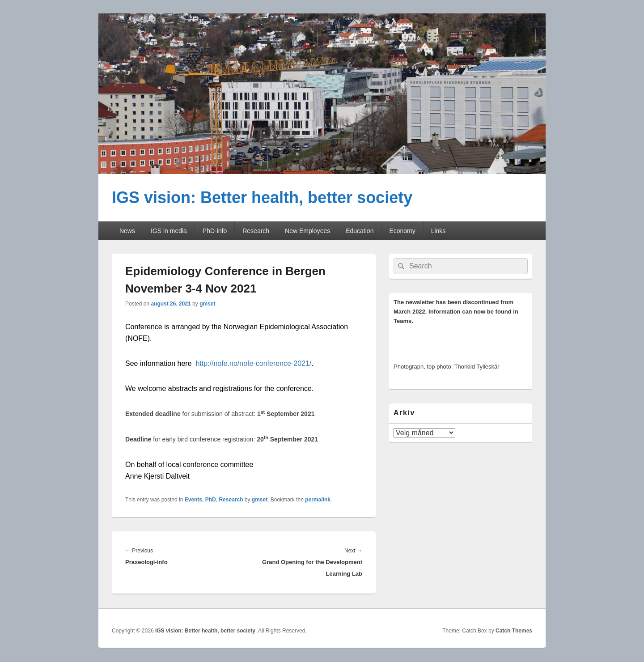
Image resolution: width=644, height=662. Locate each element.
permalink (318, 500)
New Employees (307, 231)
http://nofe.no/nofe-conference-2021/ (253, 363)
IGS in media (169, 231)
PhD (211, 500)
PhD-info (215, 231)
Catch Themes (514, 631)
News (127, 231)
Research (256, 231)
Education (360, 231)
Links (439, 231)
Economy (402, 231)
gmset (207, 304)
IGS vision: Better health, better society (262, 197)
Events (193, 500)
